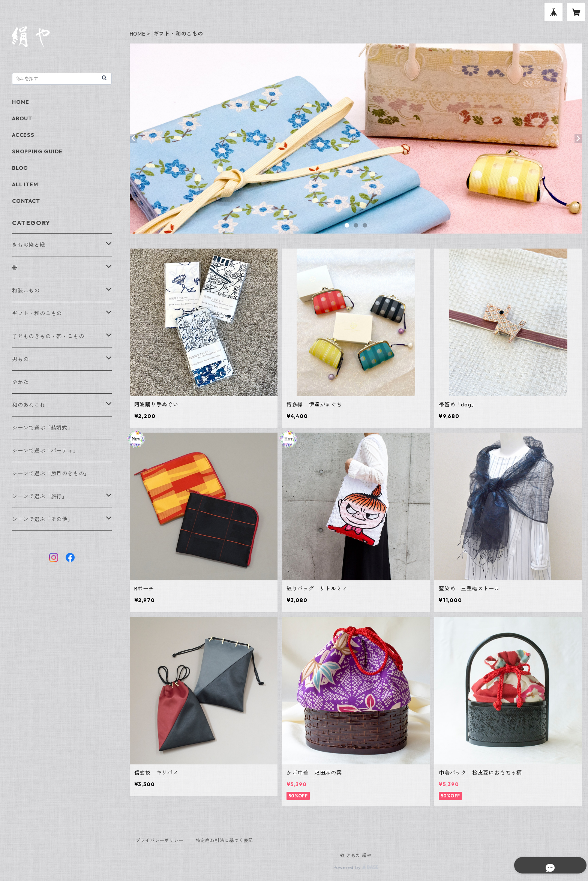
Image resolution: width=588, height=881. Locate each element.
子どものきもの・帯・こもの (48, 336)
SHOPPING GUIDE (37, 151)
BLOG (20, 168)
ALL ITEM (25, 184)
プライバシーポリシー (160, 840)
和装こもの (26, 291)
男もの (20, 359)
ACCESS (23, 135)
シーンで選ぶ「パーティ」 (45, 451)
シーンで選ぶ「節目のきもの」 (51, 473)
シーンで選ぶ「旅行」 (40, 496)
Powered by (356, 867)
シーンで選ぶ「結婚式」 (43, 428)
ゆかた (20, 382)
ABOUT (22, 118)
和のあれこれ (29, 405)
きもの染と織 (29, 245)
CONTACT (26, 201)
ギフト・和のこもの (37, 313)
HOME (138, 34)
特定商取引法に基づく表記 (225, 840)
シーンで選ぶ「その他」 (43, 519)
